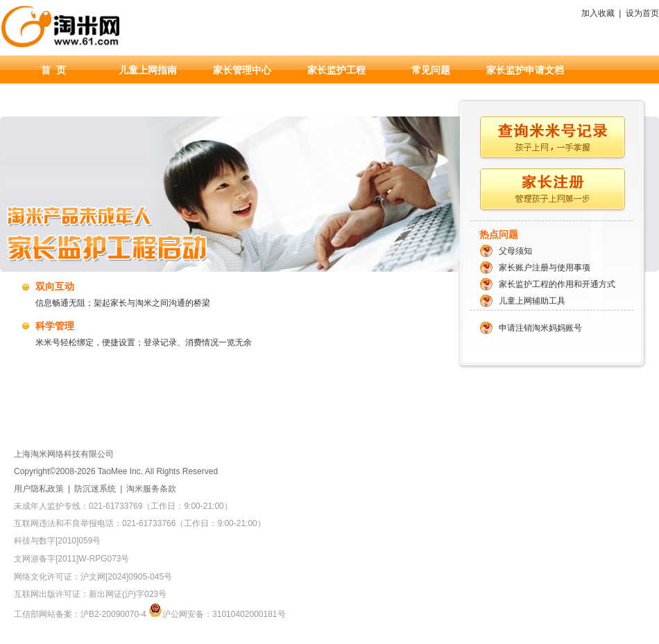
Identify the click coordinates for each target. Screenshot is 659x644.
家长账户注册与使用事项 (545, 268)
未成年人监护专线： (123, 506)
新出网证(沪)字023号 (128, 594)
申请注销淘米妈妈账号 (540, 328)
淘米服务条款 (151, 489)
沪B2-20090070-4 (113, 614)
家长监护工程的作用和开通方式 (557, 284)
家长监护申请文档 (525, 70)
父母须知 (515, 251)
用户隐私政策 (39, 489)
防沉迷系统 (95, 489)
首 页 (53, 70)
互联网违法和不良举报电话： (140, 523)
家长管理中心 (242, 70)
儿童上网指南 (148, 70)
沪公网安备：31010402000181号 (217, 614)
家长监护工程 (336, 70)
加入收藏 (598, 13)
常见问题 (431, 70)
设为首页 (642, 13)
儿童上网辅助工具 (532, 301)
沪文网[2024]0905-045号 (126, 577)
